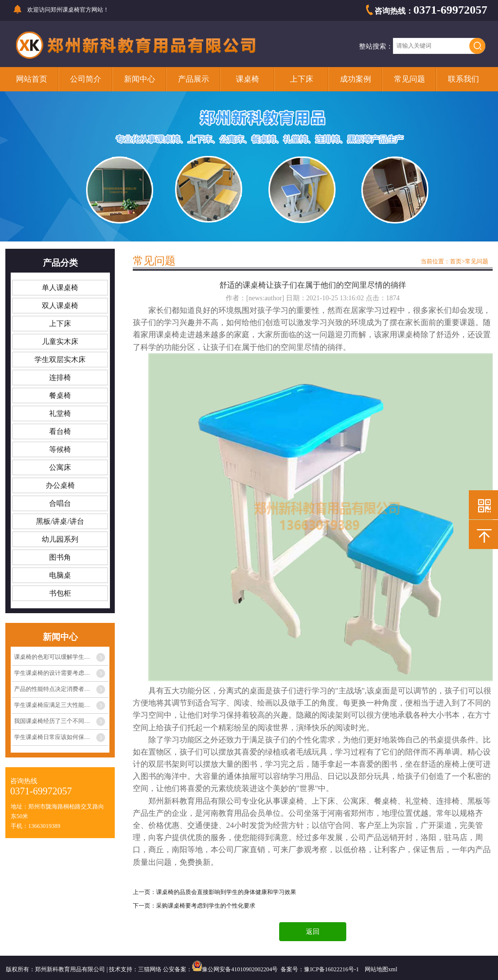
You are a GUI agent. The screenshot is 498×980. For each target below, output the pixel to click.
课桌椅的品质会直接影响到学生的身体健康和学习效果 (226, 892)
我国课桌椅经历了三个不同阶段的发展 (61, 721)
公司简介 (86, 79)
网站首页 (32, 79)
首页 (456, 261)
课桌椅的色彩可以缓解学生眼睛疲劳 (61, 657)
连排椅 (60, 378)
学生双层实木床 (60, 360)
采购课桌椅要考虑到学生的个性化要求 (206, 906)
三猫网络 (150, 969)
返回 (313, 932)
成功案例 (356, 79)
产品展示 (194, 79)
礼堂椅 (60, 413)
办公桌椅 (60, 485)
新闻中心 (140, 79)
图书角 (60, 557)
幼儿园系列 (60, 539)
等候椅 (60, 449)
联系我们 (463, 79)
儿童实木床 (60, 342)
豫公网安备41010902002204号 (240, 969)
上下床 (302, 79)
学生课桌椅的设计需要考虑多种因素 (61, 673)
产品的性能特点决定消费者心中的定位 (61, 689)
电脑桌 (60, 575)
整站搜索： (376, 46)
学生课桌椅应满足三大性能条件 (55, 705)
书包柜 (60, 593)
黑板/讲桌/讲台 (60, 521)
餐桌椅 (60, 395)
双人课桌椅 (60, 306)
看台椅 (60, 431)
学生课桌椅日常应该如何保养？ (55, 737)
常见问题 (409, 79)
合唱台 (60, 503)
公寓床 (60, 467)
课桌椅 (248, 79)
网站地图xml (381, 969)
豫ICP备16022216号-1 (331, 969)
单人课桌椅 (60, 288)
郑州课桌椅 (65, 10)
